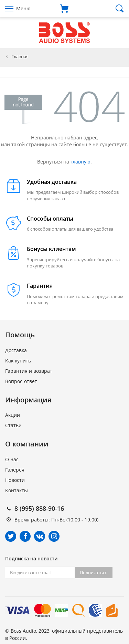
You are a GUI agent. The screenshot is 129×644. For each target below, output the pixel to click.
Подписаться (94, 572)
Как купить (18, 361)
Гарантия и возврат (29, 371)
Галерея (15, 470)
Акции (13, 415)
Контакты (17, 490)
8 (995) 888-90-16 (39, 508)
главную (80, 162)
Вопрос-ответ (21, 381)
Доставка (16, 350)
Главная (20, 56)
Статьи (13, 425)
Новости (15, 480)
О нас (12, 459)
